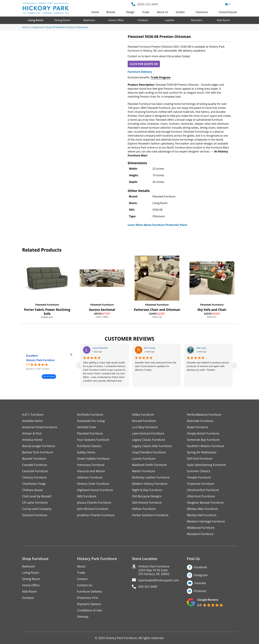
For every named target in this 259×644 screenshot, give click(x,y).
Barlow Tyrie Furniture (38, 452)
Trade (146, 12)
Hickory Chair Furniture (93, 484)
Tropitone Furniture (201, 484)
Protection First (88, 598)
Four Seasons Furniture (93, 440)
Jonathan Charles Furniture (96, 515)
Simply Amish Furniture (203, 433)
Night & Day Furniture (147, 490)
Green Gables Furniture (93, 459)
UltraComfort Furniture (203, 490)
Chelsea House (32, 490)
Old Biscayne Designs (147, 496)
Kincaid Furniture (144, 421)
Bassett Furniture (34, 459)
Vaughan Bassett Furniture (205, 503)
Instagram (201, 575)
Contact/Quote (228, 12)
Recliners (197, 20)
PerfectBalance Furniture (204, 415)
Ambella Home (32, 421)
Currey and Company (37, 509)
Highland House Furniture (95, 490)
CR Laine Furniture (35, 503)
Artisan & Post (32, 433)
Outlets (180, 12)
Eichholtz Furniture (90, 415)
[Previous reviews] (79, 365)
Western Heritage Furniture (206, 521)
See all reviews (49, 377)
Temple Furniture (199, 477)
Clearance (202, 12)
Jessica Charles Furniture (94, 503)
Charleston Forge (34, 484)
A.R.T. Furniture (33, 415)
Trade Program (161, 77)
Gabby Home (86, 452)
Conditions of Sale (90, 610)
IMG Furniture (87, 496)
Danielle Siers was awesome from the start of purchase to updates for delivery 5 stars (156, 366)
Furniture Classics (89, 446)
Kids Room (223, 20)
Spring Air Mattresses (202, 452)
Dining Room (62, 20)
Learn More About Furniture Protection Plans (157, 225)
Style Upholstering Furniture (206, 465)
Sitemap (83, 617)
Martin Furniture (143, 471)
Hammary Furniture (91, 465)
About (81, 566)
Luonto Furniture (144, 459)
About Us (162, 12)
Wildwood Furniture (201, 528)
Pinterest (200, 591)
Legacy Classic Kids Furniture (152, 446)
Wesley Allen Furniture (203, 509)
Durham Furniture (35, 515)
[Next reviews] (234, 365)
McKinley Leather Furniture (151, 477)
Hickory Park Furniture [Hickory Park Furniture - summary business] (40, 360)
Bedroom (89, 20)
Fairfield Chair (87, 427)
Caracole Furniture (35, 471)
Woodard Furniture (200, 534)
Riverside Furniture (200, 421)
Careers (83, 579)
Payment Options (89, 604)
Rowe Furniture (198, 427)
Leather (170, 20)
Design (130, 12)
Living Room (36, 20)
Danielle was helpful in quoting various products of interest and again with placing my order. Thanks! (208, 366)
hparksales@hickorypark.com (159, 580)
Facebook (201, 567)
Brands (111, 12)
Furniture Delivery (140, 72)
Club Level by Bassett (37, 496)
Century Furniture (34, 477)
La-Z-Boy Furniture (145, 427)
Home (95, 12)
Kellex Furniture (143, 415)
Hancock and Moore (91, 471)
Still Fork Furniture (200, 459)
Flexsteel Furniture (47, 305)
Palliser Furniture (144, 509)
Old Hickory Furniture (147, 503)
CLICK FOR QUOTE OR (144, 64)
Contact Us (85, 585)
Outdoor (143, 20)
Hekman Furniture (90, 477)
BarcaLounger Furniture (39, 446)
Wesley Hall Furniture (202, 515)
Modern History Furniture (150, 484)
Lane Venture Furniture (148, 433)
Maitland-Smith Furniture (149, 465)
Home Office (116, 20)
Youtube (200, 583)
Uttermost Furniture (201, 496)
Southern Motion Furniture (206, 446)
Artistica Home (32, 440)
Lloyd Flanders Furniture (149, 452)
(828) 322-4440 (148, 4)
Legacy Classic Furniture (149, 440)
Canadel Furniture (35, 465)
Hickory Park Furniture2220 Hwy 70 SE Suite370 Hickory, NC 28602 (154, 570)
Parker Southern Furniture (150, 515)
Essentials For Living (91, 421)
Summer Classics (199, 471)
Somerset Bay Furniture (203, 440)
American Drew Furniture (40, 427)
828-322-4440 (148, 587)
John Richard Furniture (93, 509)
